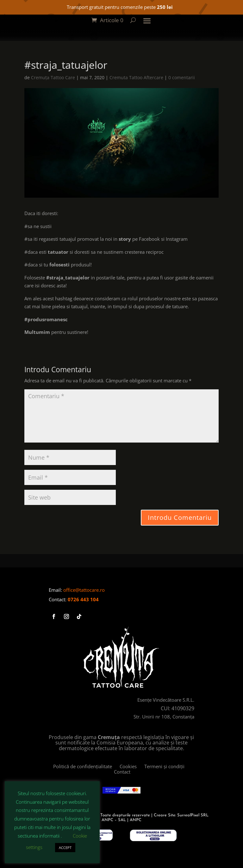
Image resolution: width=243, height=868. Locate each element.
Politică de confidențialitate (86, 766)
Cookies (132, 766)
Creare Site (165, 815)
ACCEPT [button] (65, 848)
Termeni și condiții (151, 769)
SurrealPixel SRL (193, 815)
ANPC (136, 820)
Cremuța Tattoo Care (53, 77)
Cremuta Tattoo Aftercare (136, 77)
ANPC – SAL (114, 820)
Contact (122, 772)
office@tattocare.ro (84, 590)
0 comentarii (182, 77)
